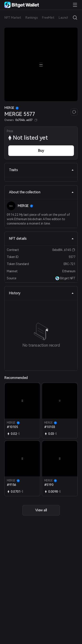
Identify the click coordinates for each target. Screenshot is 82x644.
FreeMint (48, 18)
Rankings (31, 18)
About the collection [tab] (41, 192)
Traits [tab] (41, 170)
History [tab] (41, 293)
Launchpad (66, 18)
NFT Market (13, 18)
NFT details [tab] (41, 239)
